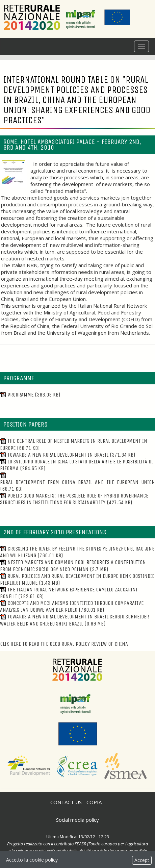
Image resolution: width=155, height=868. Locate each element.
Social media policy (77, 820)
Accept (142, 860)
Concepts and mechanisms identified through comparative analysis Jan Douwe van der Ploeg (72, 606)
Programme (30, 395)
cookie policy (44, 860)
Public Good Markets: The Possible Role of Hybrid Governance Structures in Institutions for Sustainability (74, 499)
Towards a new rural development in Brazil (68, 455)
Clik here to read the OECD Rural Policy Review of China (64, 644)
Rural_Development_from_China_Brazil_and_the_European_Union (77, 482)
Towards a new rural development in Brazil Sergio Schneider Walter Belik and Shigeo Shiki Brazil (74, 620)
